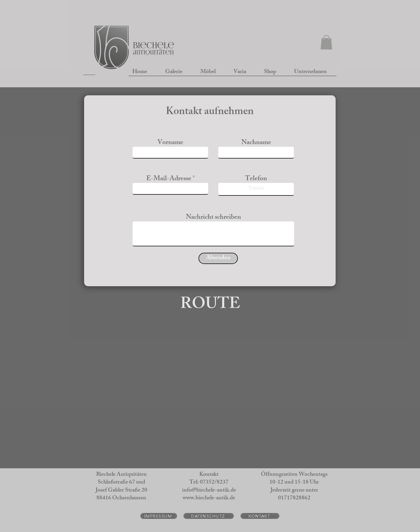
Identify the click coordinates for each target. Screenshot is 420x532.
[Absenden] (218, 258)
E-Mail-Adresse (169, 179)
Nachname (256, 143)
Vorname (170, 143)
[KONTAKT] (260, 516)
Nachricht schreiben (213, 218)
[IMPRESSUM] (159, 516)
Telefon (256, 179)
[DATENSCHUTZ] (209, 516)
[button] (326, 42)
